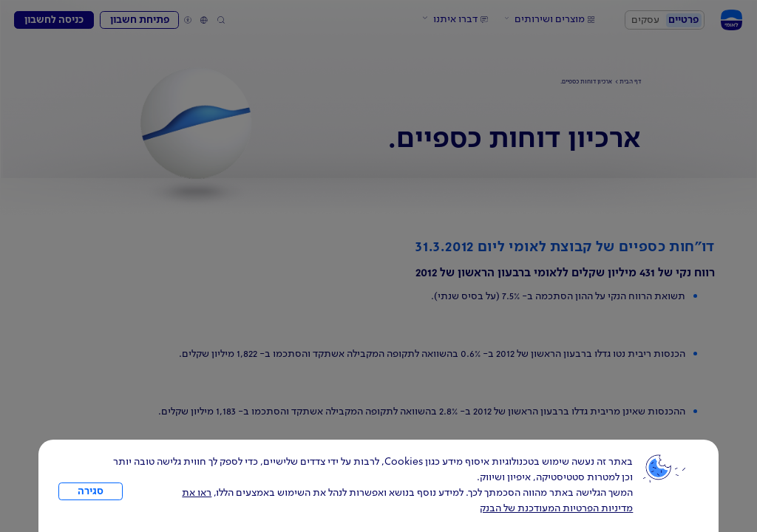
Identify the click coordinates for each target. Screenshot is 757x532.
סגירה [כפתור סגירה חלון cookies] (91, 491)
